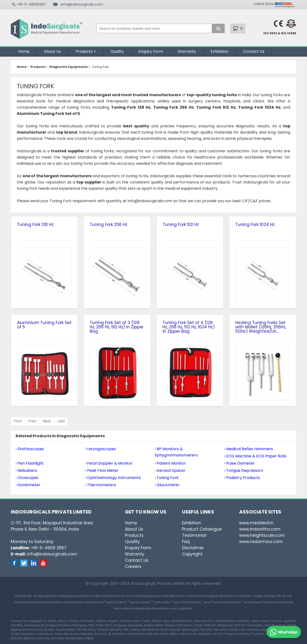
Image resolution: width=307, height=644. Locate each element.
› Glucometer (167, 485)
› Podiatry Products (242, 478)
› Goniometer (28, 485)
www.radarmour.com (261, 542)
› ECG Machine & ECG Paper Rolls (255, 456)
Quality (117, 51)
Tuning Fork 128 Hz (35, 225)
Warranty (187, 51)
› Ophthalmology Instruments (113, 478)
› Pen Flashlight (30, 463)
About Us (52, 51)
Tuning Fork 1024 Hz (255, 225)
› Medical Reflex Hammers (249, 449)
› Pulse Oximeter (239, 463)
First (18, 421)
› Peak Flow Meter (102, 470)
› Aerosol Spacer (170, 470)
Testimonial (194, 535)
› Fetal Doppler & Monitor (109, 463)
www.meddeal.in (256, 523)
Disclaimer (193, 548)
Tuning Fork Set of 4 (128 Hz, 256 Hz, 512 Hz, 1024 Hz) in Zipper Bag (189, 327)
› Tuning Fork (167, 478)
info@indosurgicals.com (82, 4)
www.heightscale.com (262, 535)
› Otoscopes (27, 478)
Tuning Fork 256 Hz (109, 225)
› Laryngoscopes (100, 449)
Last (61, 421)
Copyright (192, 554)
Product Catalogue (202, 529)
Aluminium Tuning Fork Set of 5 (44, 325)
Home (24, 51)
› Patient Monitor (170, 463)
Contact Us (254, 51)
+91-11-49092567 (32, 4)
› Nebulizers (26, 470)
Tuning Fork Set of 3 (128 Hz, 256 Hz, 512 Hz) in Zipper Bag (117, 327)
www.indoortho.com (260, 529)
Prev (32, 421)
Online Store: (264, 4)
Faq (186, 542)
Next (47, 421)
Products (84, 51)
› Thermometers (101, 485)
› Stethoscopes (30, 449)
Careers (133, 567)
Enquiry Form (151, 51)
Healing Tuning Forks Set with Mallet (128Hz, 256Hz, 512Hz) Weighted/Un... (261, 327)
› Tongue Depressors (244, 470)
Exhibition (219, 51)
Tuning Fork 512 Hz (181, 225)
